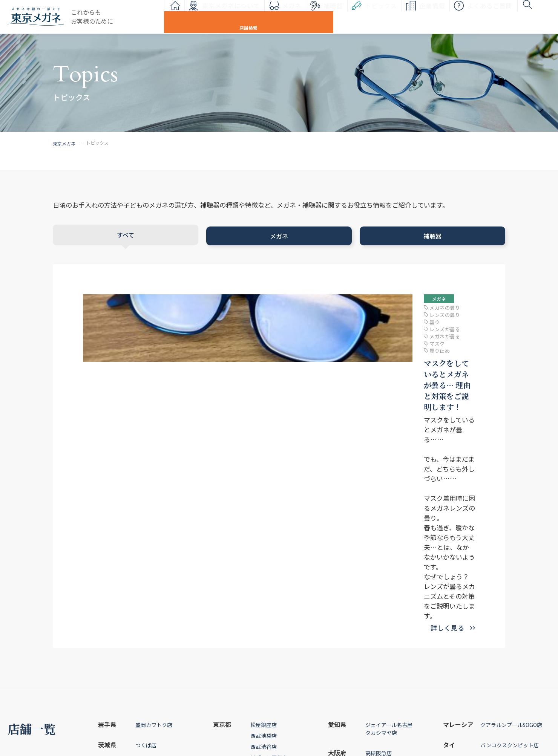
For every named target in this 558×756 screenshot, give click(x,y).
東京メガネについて (192, 17)
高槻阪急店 (379, 534)
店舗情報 (478, 685)
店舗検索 (530, 17)
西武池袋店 (264, 517)
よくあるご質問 (451, 17)
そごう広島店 (381, 575)
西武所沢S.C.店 (153, 589)
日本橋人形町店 (269, 549)
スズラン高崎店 (154, 546)
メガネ (253, 17)
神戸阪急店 (379, 554)
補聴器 (295, 17)
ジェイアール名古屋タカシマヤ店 (389, 510)
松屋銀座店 (264, 506)
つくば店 (146, 526)
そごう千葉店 (151, 620)
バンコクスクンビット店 (510, 526)
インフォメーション (264, 704)
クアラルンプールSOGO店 (511, 506)
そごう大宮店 (151, 567)
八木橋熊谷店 (151, 600)
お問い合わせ (369, 704)
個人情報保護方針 (374, 722)
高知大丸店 (379, 595)
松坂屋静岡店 (266, 601)
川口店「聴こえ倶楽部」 (166, 579)
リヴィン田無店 (269, 539)
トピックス (343, 17)
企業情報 (394, 17)
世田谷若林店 (266, 560)
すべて (125, 234)
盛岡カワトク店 (154, 506)
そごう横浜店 (266, 581)
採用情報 (478, 722)
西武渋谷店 (264, 528)
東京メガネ (64, 143)
